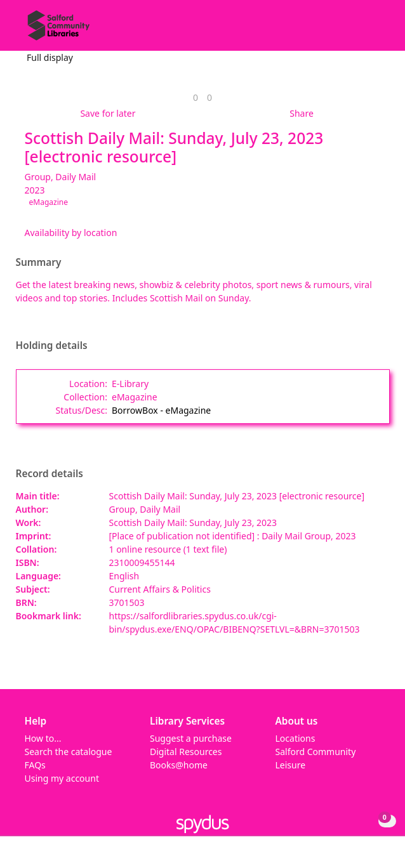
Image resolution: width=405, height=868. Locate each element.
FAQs (35, 765)
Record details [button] (50, 474)
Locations (295, 738)
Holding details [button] (52, 346)
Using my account (62, 778)
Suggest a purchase (191, 738)
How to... (43, 738)
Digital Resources (186, 752)
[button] (361, 30)
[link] (196, 97)
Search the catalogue (69, 752)
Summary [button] (39, 263)
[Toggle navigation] (376, 30)
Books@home (179, 765)
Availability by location (71, 233)
